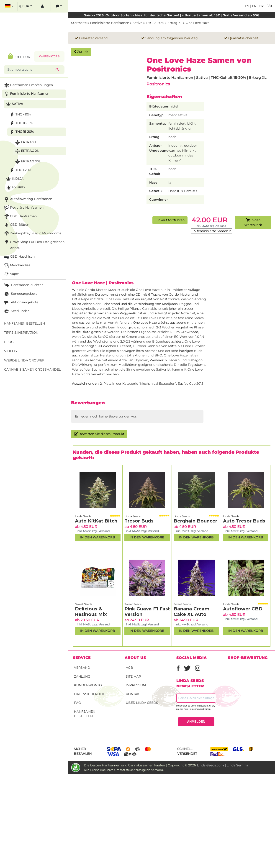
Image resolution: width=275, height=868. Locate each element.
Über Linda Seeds (142, 703)
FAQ (78, 703)
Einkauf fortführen (170, 220)
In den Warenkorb (253, 223)
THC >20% (20, 170)
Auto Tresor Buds (244, 521)
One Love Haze (198, 23)
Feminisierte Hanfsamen (110, 23)
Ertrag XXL (28, 162)
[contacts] (59, 6)
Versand (82, 668)
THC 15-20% (155, 23)
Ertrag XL (175, 23)
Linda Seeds (83, 516)
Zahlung (82, 676)
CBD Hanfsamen (20, 216)
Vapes (11, 274)
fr (261, 6)
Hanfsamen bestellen (85, 714)
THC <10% (20, 115)
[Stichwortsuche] (31, 70)
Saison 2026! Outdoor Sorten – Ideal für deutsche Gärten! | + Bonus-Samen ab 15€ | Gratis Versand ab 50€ (172, 15)
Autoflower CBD (243, 609)
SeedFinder (16, 311)
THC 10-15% (21, 123)
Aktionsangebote (21, 303)
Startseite (79, 23)
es (247, 6)
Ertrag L (26, 142)
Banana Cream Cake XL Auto (191, 612)
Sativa (137, 23)
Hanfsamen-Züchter (23, 285)
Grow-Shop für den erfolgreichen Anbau (34, 245)
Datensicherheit (89, 694)
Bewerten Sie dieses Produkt (99, 434)
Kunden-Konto (88, 685)
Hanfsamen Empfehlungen (28, 85)
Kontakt (133, 694)
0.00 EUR (19, 56)
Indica (14, 179)
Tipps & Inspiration (21, 333)
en (254, 6)
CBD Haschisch (19, 257)
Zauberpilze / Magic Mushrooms (32, 234)
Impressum (136, 685)
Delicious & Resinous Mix (91, 612)
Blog (9, 342)
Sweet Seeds (84, 604)
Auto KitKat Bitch (96, 521)
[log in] (42, 6)
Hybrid (15, 188)
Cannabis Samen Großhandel (32, 369)
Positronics (158, 84)
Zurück (81, 52)
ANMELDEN (196, 722)
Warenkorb (49, 56)
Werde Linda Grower (24, 360)
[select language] (9, 6)
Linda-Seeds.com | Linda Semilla (222, 765)
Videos (10, 351)
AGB (129, 668)
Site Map (133, 676)
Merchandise (17, 265)
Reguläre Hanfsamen (23, 208)
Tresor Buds (139, 521)
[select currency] (26, 6)
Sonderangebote (20, 294)
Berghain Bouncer (195, 521)
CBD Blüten (16, 225)
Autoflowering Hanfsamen (28, 199)
